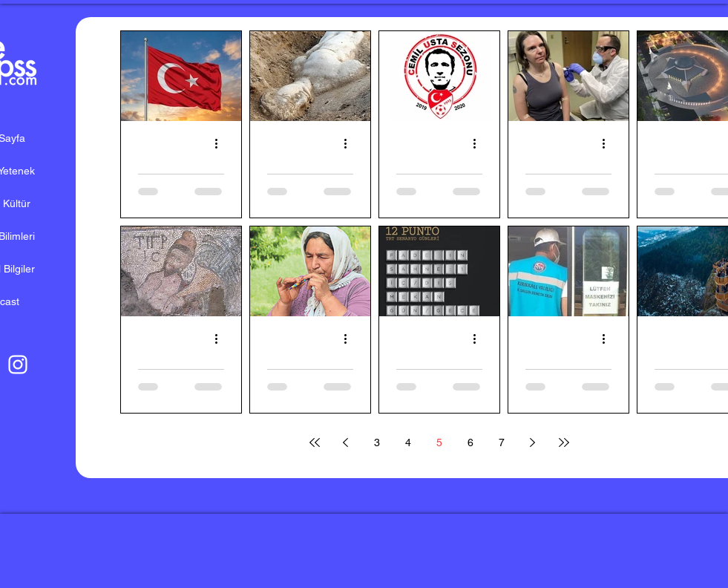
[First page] (315, 442)
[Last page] (564, 442)
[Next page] (533, 442)
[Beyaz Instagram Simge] (18, 365)
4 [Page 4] (408, 442)
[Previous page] (346, 442)
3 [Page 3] (377, 442)
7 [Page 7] (502, 442)
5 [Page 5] (439, 442)
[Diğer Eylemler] (222, 143)
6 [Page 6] (470, 442)
